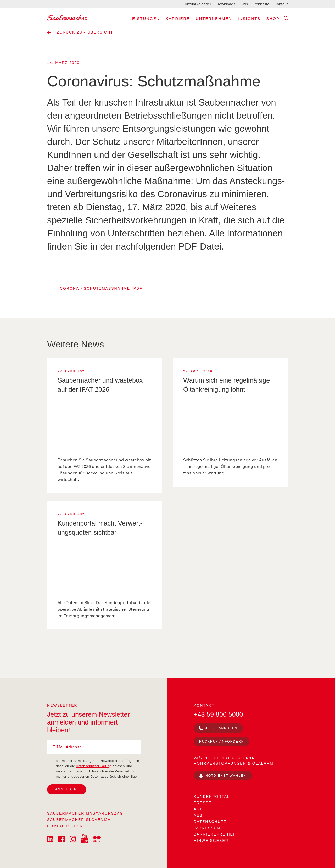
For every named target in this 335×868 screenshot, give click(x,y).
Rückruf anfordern (222, 742)
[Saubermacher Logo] (67, 17)
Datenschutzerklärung (94, 766)
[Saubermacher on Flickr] (97, 838)
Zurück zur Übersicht (80, 32)
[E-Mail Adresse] (94, 747)
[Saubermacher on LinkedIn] (50, 838)
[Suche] (286, 18)
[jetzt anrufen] (218, 728)
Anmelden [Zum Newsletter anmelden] (66, 789)
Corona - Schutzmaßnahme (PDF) (102, 288)
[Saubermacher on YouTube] (85, 838)
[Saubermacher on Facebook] (62, 838)
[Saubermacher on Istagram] (73, 838)
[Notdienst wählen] (223, 776)
